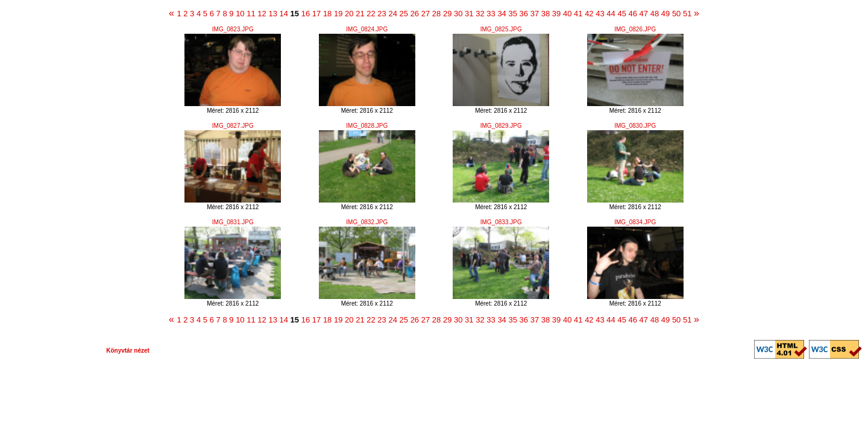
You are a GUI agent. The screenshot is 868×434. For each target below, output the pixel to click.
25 (404, 14)
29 (447, 14)
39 (556, 14)
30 (458, 14)
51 (687, 14)
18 (327, 14)
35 (512, 14)
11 (251, 14)
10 (240, 14)
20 (349, 14)
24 (392, 14)
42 (589, 14)
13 (272, 14)
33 (491, 14)
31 (469, 14)
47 (644, 14)
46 (633, 14)
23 (382, 14)
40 (567, 14)
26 (415, 14)
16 (306, 14)
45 (621, 14)
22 (371, 14)
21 (360, 14)
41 (578, 14)
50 (676, 14)
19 (338, 14)
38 (546, 14)
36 (524, 14)
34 (502, 14)
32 (480, 14)
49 (665, 14)
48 (655, 14)
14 (284, 14)
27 (426, 14)
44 (611, 14)
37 (535, 14)
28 (436, 14)
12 (262, 14)
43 (600, 14)
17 (316, 14)
